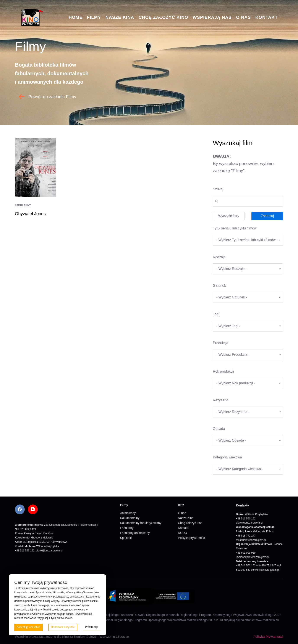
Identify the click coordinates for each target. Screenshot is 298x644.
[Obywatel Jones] (36, 167)
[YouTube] (33, 509)
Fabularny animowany (135, 533)
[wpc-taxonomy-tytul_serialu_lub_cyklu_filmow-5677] (248, 240)
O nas (243, 17)
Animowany (128, 513)
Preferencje (92, 627)
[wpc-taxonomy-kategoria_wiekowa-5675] (248, 469)
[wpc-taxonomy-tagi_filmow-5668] (248, 326)
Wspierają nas (212, 17)
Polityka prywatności (192, 538)
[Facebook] (20, 509)
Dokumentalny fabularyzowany (141, 523)
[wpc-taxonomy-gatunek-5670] (248, 297)
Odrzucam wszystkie (63, 627)
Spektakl (126, 538)
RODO (183, 533)
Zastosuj (267, 216)
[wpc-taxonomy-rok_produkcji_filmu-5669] (248, 383)
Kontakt (266, 17)
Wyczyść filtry (229, 216)
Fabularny (23, 205)
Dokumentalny (130, 518)
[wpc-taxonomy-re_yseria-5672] (248, 412)
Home (76, 17)
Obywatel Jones (30, 214)
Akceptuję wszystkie (28, 627)
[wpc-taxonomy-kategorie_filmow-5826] (248, 269)
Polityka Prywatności (268, 637)
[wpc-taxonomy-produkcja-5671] (248, 355)
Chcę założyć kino (163, 17)
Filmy (94, 17)
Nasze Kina (120, 17)
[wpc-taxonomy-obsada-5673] (248, 441)
